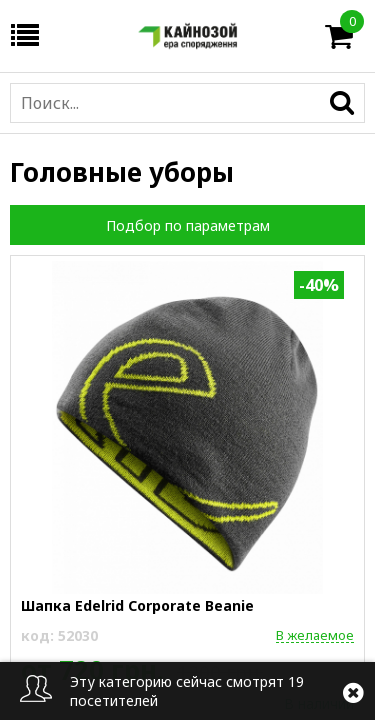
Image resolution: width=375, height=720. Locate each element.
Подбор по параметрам (188, 225)
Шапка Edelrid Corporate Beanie (137, 605)
